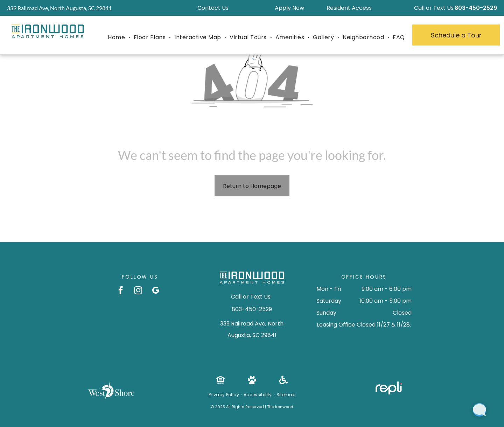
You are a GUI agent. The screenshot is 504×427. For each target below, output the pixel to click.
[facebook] (121, 291)
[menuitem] (117, 37)
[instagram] (138, 291)
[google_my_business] (156, 291)
